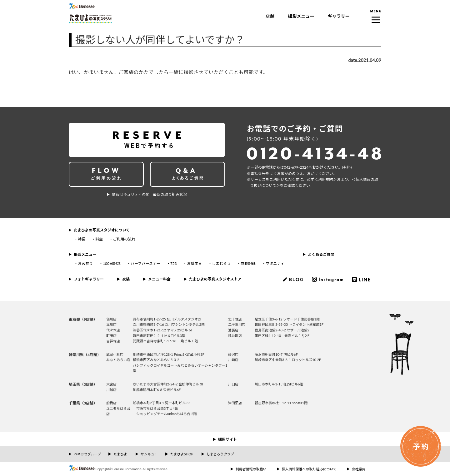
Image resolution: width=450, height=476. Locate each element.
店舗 (270, 16)
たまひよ (120, 454)
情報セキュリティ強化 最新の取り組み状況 (149, 194)
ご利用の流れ (124, 239)
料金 (99, 239)
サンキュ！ (149, 454)
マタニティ (275, 263)
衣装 (126, 279)
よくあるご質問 (321, 254)
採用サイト (227, 439)
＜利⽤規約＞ (326, 179)
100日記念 (112, 263)
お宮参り (85, 263)
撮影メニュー (301, 16)
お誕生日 (194, 263)
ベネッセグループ (87, 454)
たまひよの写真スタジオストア (215, 279)
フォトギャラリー (89, 279)
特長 (82, 239)
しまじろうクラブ (220, 454)
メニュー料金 (159, 279)
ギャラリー (339, 16)
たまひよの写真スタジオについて (102, 230)
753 (174, 263)
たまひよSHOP (182, 454)
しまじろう (221, 263)
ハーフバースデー (145, 263)
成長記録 (248, 263)
